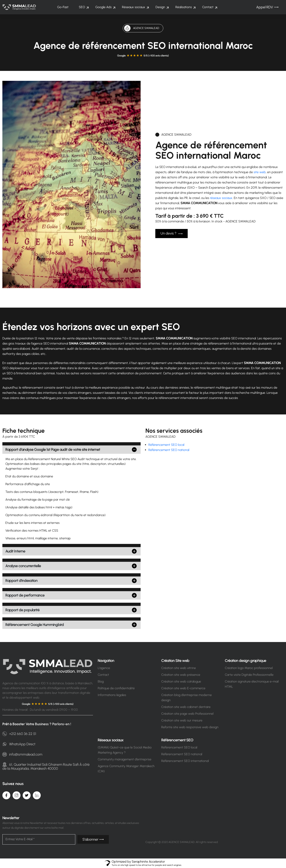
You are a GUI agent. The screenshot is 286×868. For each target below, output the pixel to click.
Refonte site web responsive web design (190, 727)
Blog (101, 681)
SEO (82, 7)
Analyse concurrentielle (23, 566)
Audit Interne (15, 551)
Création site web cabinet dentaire (186, 707)
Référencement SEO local (166, 445)
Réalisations (184, 7)
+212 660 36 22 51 (19, 734)
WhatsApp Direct (19, 744)
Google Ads (103, 7)
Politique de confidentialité (116, 688)
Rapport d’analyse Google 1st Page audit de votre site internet (53, 450)
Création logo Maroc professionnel (249, 668)
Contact (208, 7)
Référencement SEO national (169, 450)
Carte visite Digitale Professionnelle (249, 675)
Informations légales (112, 695)
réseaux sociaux (221, 198)
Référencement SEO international (185, 761)
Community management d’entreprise (125, 759)
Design (160, 7)
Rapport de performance (25, 595)
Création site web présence (181, 675)
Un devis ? (172, 234)
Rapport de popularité (22, 610)
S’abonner (93, 839)
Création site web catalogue (181, 681)
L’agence (104, 668)
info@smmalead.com (22, 754)
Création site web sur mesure (182, 720)
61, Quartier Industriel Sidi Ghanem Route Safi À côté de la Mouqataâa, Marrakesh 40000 (46, 766)
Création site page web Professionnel (187, 714)
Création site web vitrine (179, 668)
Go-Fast (63, 7)
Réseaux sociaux (134, 7)
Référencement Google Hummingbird (35, 625)
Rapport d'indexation (21, 581)
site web (260, 172)
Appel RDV (267, 7)
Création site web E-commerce (183, 688)
